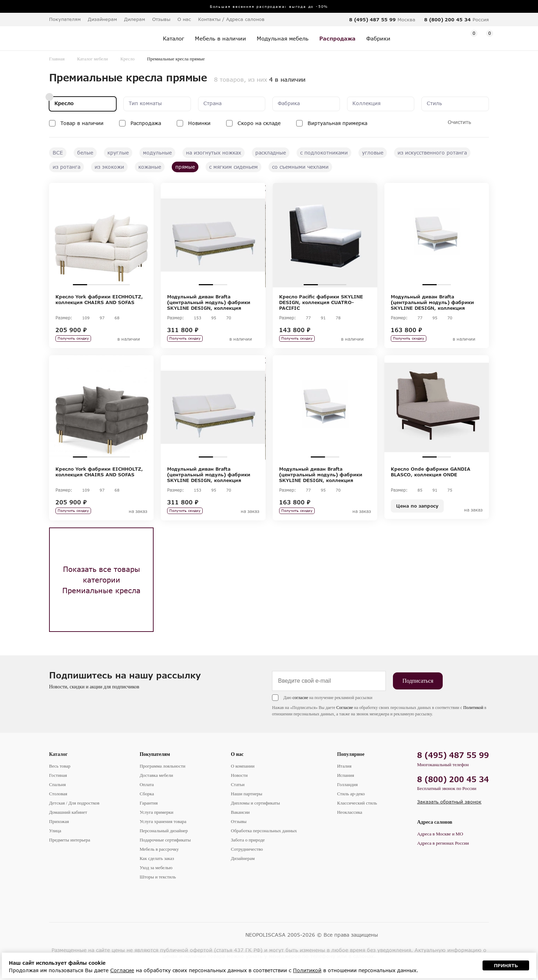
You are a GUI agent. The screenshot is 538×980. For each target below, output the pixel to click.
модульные (157, 153)
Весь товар (60, 776)
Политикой (473, 718)
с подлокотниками (324, 153)
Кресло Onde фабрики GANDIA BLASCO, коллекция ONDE (431, 477)
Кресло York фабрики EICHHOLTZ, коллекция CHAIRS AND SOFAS (99, 299)
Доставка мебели (156, 786)
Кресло (128, 59)
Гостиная (58, 786)
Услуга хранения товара (163, 832)
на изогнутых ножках (214, 153)
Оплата (147, 795)
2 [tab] (94, 285)
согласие (300, 708)
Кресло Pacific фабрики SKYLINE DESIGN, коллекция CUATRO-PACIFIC (321, 302)
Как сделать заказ (157, 869)
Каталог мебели (93, 59)
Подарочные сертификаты (165, 850)
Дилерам (135, 19)
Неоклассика (350, 822)
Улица (55, 841)
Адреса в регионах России (443, 853)
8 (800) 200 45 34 (448, 20)
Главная (57, 59)
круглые (118, 153)
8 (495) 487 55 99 (372, 20)
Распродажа (146, 123)
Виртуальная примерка (337, 123)
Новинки (199, 123)
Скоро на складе (259, 123)
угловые (373, 153)
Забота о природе (248, 850)
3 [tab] (108, 285)
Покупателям (155, 765)
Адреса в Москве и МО (440, 844)
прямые (185, 167)
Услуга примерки (157, 822)
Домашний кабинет (68, 822)
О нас (237, 765)
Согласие (345, 718)
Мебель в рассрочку (159, 859)
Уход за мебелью (156, 878)
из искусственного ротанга (432, 153)
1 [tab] (80, 285)
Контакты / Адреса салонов (231, 19)
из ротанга (66, 167)
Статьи (238, 795)
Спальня (57, 795)
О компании (243, 776)
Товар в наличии (82, 123)
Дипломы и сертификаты (255, 813)
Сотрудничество (247, 859)
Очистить (459, 122)
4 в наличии (287, 79)
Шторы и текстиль (158, 887)
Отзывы (161, 19)
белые (85, 153)
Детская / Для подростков (74, 813)
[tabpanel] (101, 235)
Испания (346, 786)
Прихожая (59, 832)
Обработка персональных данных (264, 841)
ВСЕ (58, 153)
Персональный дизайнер (164, 841)
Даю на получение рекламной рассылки (328, 708)
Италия (344, 776)
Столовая (58, 804)
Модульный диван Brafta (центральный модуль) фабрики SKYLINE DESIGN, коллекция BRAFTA (209, 302)
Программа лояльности (163, 776)
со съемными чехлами (300, 167)
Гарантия (149, 813)
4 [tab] (123, 285)
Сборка (147, 804)
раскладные (271, 153)
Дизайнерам (102, 19)
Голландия (347, 795)
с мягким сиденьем (233, 167)
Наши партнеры (246, 804)
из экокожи (109, 167)
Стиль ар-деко (351, 804)
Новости (239, 786)
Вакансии (240, 822)
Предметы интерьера (70, 850)
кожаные (150, 167)
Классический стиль (357, 813)
